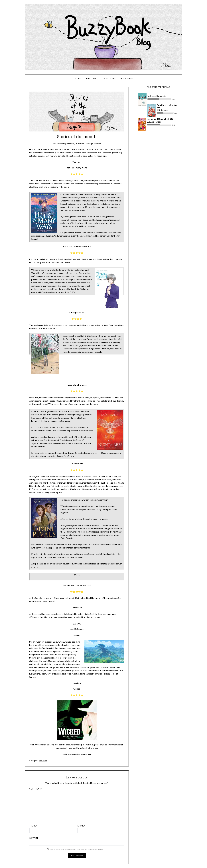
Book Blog (127, 78)
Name (33, 826)
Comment (36, 789)
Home (78, 78)
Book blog (44, 761)
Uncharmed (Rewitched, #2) (160, 119)
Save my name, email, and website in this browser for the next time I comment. (77, 849)
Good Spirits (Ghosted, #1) (167, 106)
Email (81, 826)
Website (34, 838)
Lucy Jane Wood (154, 122)
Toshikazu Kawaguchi (157, 96)
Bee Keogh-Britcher (93, 144)
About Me (91, 78)
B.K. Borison (162, 110)
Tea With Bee (108, 78)
